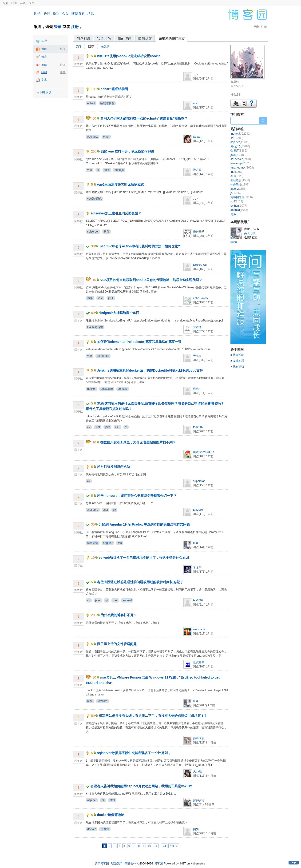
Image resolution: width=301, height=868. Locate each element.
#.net (106, 137)
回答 (91, 47)
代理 (111, 298)
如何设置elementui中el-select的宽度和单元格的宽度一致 (139, 342)
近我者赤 (199, 662)
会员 (23, 3)
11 (156, 846)
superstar (199, 481)
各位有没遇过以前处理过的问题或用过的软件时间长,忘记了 (140, 582)
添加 (63, 72)
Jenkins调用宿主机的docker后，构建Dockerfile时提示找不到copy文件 (150, 370)
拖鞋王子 (199, 232)
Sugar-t (198, 137)
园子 (37, 13)
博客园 (158, 864)
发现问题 (238, 361)
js (98, 170)
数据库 (239, 151)
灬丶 (196, 74)
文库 (44, 80)
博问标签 (145, 39)
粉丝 (56, 13)
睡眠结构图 (107, 103)
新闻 (14, 3)
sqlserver (93, 232)
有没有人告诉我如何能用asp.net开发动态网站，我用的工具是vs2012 (141, 786)
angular (108, 543)
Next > (174, 846)
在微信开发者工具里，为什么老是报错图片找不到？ (138, 442)
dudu (196, 543)
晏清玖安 (199, 738)
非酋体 (197, 327)
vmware (103, 701)
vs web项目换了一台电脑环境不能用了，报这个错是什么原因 (144, 558)
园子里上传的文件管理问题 (117, 644)
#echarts (93, 137)
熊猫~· (197, 389)
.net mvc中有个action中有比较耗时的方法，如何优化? (139, 246)
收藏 (44, 72)
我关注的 (104, 39)
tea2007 (198, 427)
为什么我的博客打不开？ (119, 615)
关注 (47, 13)
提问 (63, 49)
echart (91, 103)
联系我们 (117, 864)
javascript (240, 163)
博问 (44, 49)
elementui (103, 356)
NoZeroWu (200, 265)
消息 (91, 13)
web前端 (93, 543)
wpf (237, 201)
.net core (93, 510)
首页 (5, 3)
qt (126, 427)
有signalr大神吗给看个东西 (119, 313)
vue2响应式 (95, 199)
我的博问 (125, 39)
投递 (63, 65)
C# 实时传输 (95, 327)
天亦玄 (197, 356)
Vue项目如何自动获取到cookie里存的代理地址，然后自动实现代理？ (151, 280)
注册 (75, 27)
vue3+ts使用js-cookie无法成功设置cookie (129, 56)
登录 (58, 27)
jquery (238, 189)
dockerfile (107, 389)
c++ (118, 427)
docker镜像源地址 (111, 815)
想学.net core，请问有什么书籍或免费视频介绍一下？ (137, 496)
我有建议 (238, 367)
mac (90, 701)
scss (107, 170)
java (107, 427)
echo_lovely (200, 298)
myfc (196, 103)
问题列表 (84, 39)
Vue (100, 298)
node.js (119, 170)
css (120, 543)
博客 (44, 57)
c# (89, 427)
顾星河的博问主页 (172, 39)
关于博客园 (102, 864)
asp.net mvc (242, 168)
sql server (241, 159)
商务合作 (131, 864)
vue (89, 170)
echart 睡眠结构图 (114, 89)
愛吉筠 (197, 170)
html (112, 800)
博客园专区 (242, 197)
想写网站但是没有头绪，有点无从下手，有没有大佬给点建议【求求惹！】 (153, 716)
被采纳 (105, 47)
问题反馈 (46, 92)
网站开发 (240, 146)
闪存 (44, 41)
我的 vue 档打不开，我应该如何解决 (127, 151)
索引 (107, 232)
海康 (90, 298)
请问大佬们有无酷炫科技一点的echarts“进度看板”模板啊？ (144, 118)
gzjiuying (199, 800)
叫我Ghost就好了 (204, 452)
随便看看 (78, 13)
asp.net (92, 800)
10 (149, 846)
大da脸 (197, 772)
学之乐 (197, 567)
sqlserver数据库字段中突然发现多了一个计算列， (134, 753)
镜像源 (105, 829)
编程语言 (240, 180)
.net (98, 427)
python (239, 206)
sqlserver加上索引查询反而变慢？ (116, 213)
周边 (32, 3)
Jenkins (123, 389)
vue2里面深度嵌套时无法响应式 (121, 185)
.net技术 (240, 134)
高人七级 (250, 233)
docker (91, 389)
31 (164, 846)
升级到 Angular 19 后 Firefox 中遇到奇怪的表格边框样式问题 (144, 524)
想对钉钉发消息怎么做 (114, 467)
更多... (234, 214)
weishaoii (199, 629)
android (127, 600)
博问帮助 (238, 355)
